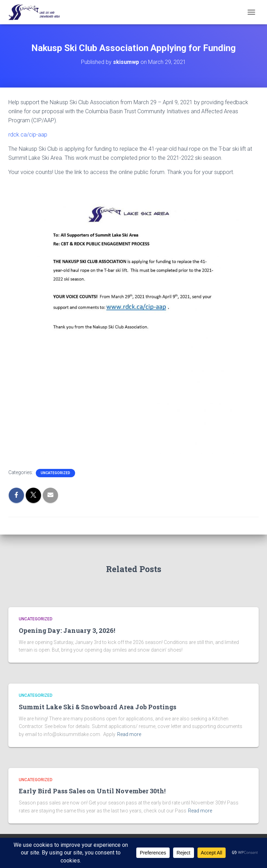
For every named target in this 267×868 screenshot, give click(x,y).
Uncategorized (55, 473)
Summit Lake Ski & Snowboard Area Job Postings (98, 707)
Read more (129, 734)
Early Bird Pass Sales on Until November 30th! (92, 791)
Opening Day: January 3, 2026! (67, 630)
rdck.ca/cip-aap (28, 135)
